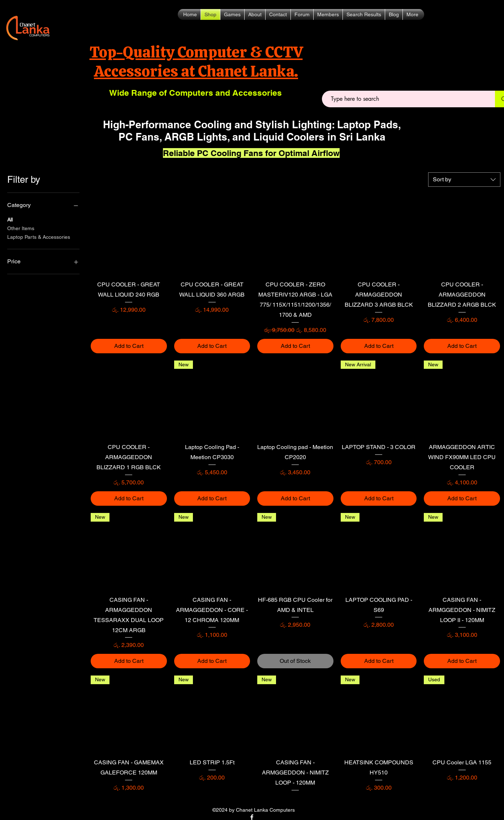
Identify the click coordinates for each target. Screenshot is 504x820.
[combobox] (464, 180)
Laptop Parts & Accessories (39, 236)
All (10, 219)
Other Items (21, 228)
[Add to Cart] (129, 346)
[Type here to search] (406, 99)
